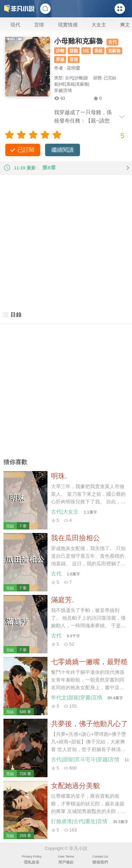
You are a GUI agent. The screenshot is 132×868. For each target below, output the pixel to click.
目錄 (12, 315)
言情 (39, 25)
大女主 (99, 25)
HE (86, 51)
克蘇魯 (114, 51)
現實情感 (68, 25)
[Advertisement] (66, 240)
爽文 (125, 25)
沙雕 (60, 51)
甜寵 (74, 51)
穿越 (60, 59)
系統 (98, 51)
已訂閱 (26, 150)
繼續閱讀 (63, 150)
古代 (112, 42)
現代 (15, 25)
